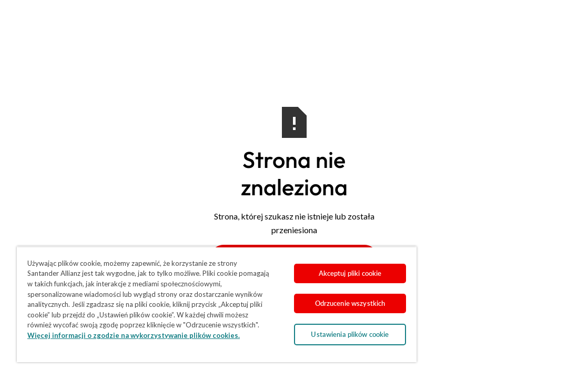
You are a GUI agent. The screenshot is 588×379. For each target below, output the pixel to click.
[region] (187, 301)
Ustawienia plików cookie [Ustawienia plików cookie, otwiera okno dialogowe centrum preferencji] (300, 327)
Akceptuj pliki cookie (300, 266)
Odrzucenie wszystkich (300, 296)
